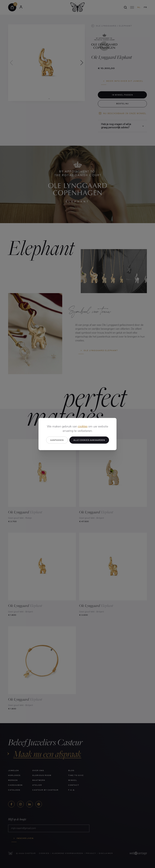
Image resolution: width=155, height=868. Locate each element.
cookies (83, 427)
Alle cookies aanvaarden (89, 440)
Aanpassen (57, 440)
